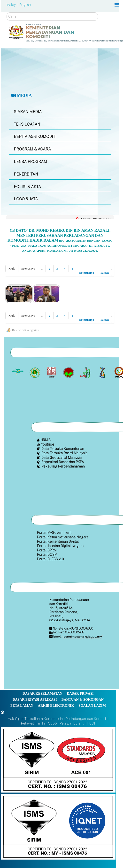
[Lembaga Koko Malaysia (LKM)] (69, 372)
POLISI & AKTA (27, 187)
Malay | (12, 5)
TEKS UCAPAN (27, 124)
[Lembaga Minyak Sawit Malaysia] (19, 372)
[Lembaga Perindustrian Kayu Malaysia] (52, 372)
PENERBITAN (26, 174)
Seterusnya (87, 273)
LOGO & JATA (26, 199)
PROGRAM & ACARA (32, 149)
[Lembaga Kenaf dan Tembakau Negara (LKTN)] (103, 372)
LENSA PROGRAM (30, 162)
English (25, 5)
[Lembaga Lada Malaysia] (86, 372)
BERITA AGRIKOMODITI (35, 137)
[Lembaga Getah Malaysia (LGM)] (35, 372)
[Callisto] (58, 759)
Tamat (105, 273)
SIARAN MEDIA (28, 112)
